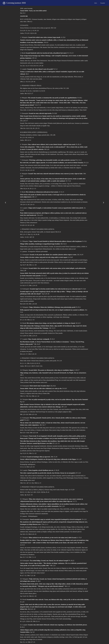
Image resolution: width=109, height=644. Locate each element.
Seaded (103, 3)
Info (96, 3)
